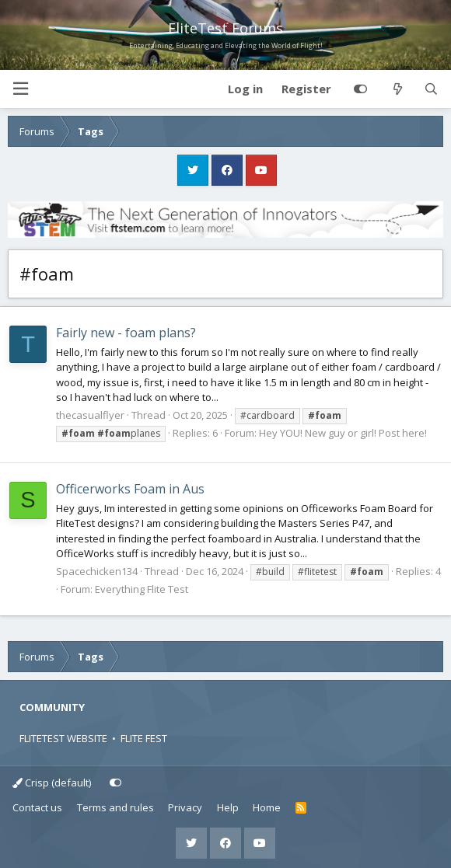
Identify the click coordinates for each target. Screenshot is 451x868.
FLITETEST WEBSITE (63, 738)
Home (267, 807)
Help (228, 807)
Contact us (37, 807)
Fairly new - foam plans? (126, 333)
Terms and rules (115, 807)
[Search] (431, 89)
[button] (20, 89)
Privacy (185, 807)
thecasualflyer (90, 415)
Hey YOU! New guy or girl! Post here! (343, 433)
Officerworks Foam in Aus (130, 489)
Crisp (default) (52, 783)
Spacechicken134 (97, 571)
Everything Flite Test (142, 589)
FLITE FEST (144, 738)
